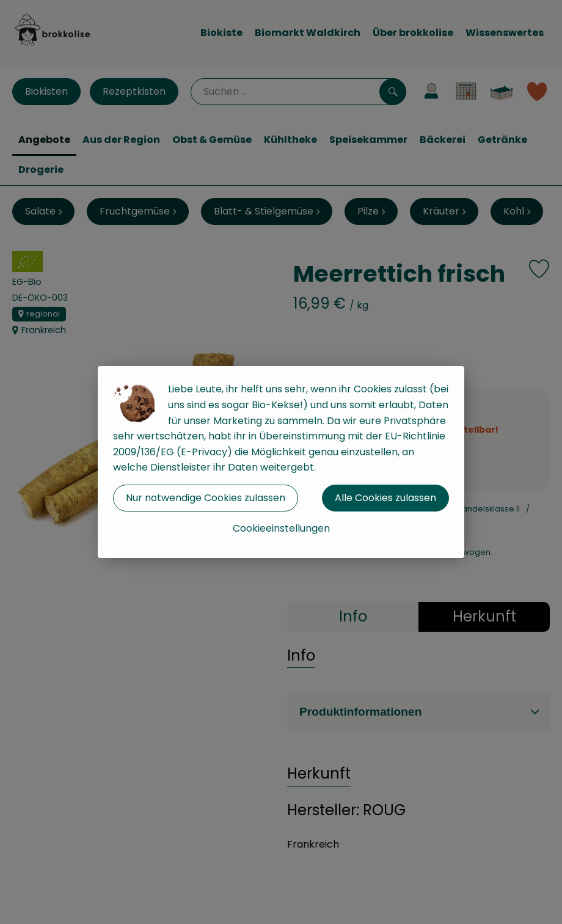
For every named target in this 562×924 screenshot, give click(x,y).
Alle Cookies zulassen (385, 498)
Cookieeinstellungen (281, 528)
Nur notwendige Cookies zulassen (206, 498)
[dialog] (281, 462)
